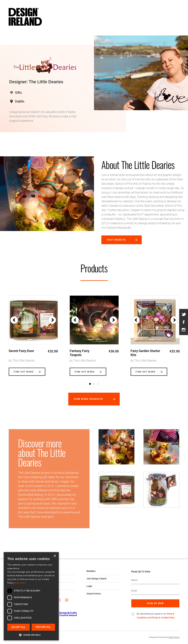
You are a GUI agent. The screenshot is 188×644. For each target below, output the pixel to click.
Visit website (116, 240)
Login (89, 586)
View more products (88, 399)
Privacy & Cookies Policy (163, 618)
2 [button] (94, 384)
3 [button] (98, 384)
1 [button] (90, 384)
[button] (14, 320)
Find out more (24, 372)
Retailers (91, 571)
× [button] (55, 556)
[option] (33, 333)
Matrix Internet (174, 637)
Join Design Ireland (96, 579)
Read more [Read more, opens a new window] (20, 583)
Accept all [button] (18, 627)
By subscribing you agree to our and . (156, 616)
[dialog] (31, 596)
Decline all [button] (43, 627)
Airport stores (94, 594)
